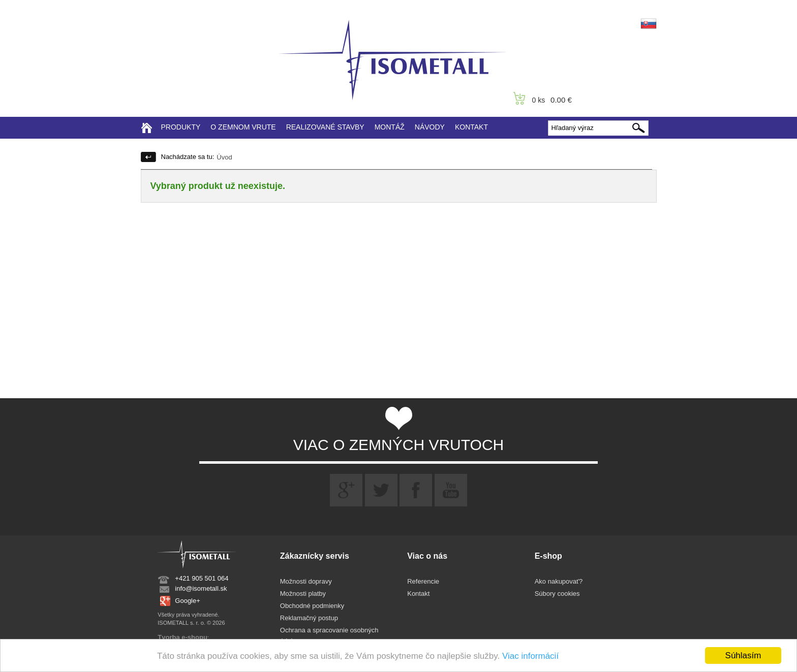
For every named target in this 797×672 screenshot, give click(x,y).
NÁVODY (430, 127)
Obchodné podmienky (312, 606)
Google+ (188, 601)
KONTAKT (471, 127)
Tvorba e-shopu (182, 637)
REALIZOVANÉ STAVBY (325, 127)
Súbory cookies (557, 594)
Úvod (224, 157)
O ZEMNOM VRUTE (243, 127)
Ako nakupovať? (559, 581)
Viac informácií (530, 656)
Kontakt (418, 594)
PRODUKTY (181, 127)
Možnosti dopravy (306, 581)
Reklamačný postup (309, 618)
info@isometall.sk (201, 588)
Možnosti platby (303, 594)
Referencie (423, 581)
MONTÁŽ (390, 127)
